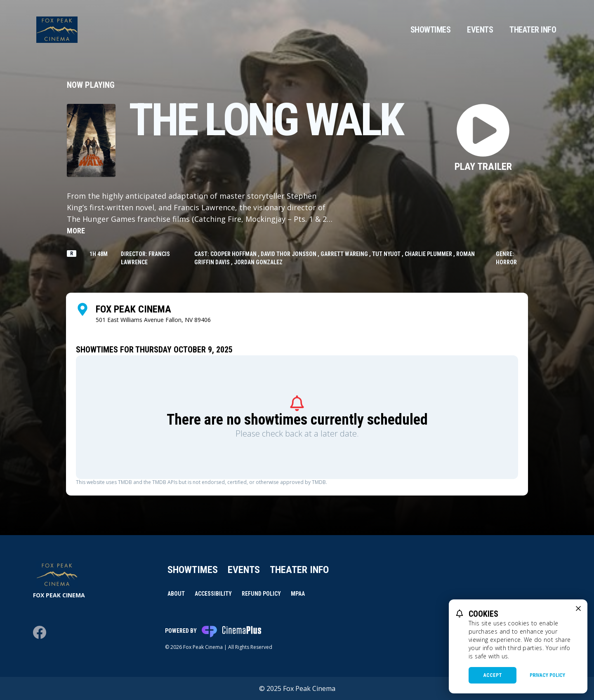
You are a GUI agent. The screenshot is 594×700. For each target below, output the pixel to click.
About (176, 594)
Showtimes (431, 30)
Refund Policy (261, 594)
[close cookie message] (578, 608)
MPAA (298, 594)
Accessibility (213, 594)
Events (480, 30)
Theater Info (533, 30)
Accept (493, 675)
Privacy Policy (547, 675)
